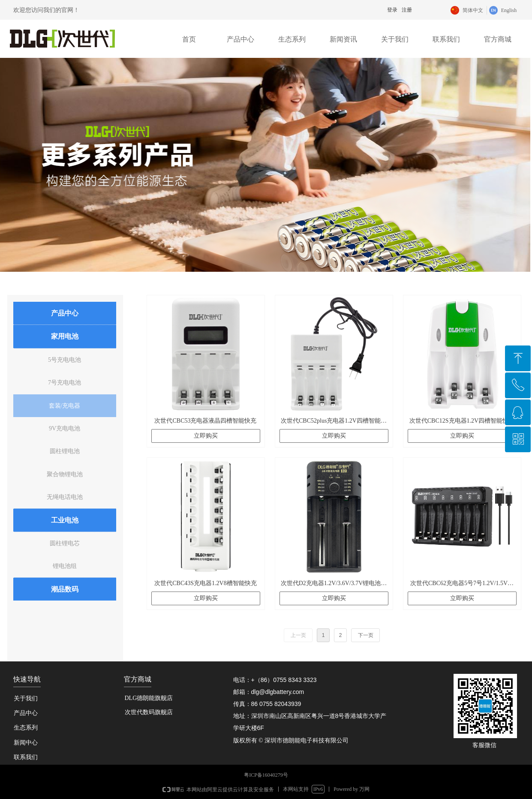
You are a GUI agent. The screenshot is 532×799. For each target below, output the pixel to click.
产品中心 (240, 39)
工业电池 (65, 520)
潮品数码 (65, 589)
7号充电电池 (65, 383)
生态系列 (292, 39)
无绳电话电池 (65, 497)
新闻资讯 (343, 39)
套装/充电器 (65, 406)
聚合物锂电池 (65, 474)
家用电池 (65, 336)
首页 (189, 39)
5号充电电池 (65, 360)
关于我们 (395, 39)
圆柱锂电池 (65, 451)
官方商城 (498, 39)
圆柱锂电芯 (65, 543)
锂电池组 (65, 566)
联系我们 (446, 39)
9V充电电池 (65, 428)
